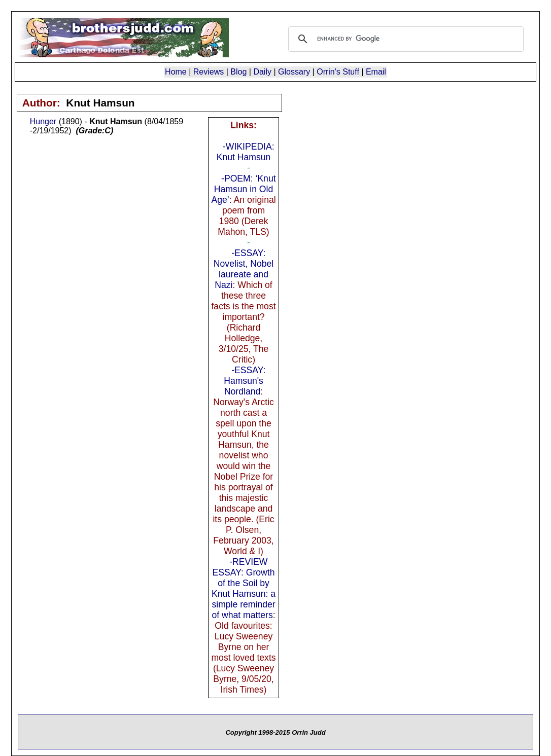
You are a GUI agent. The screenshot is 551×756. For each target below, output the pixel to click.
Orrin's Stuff (338, 72)
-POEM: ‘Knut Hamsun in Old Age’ (243, 189)
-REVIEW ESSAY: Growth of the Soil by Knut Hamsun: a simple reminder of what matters (244, 588)
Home (176, 72)
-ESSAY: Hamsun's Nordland (245, 381)
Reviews (209, 72)
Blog (238, 72)
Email (376, 72)
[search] (404, 39)
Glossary (294, 72)
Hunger (43, 121)
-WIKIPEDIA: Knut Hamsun (246, 152)
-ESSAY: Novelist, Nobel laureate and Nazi (244, 269)
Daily (262, 72)
